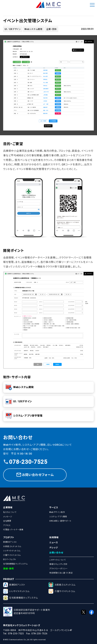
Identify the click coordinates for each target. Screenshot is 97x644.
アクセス (7, 525)
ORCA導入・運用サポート (60, 521)
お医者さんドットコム (12, 546)
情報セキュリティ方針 (58, 564)
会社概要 (7, 521)
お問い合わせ (56, 553)
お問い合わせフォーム (35, 475)
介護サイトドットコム (12, 555)
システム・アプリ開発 (58, 517)
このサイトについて (57, 560)
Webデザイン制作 (57, 512)
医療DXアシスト (10, 542)
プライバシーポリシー (58, 569)
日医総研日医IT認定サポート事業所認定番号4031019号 (27, 612)
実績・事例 (8, 569)
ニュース (54, 542)
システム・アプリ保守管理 (24, 416)
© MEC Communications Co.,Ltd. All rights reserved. (25, 640)
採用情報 (54, 537)
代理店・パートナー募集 (13, 530)
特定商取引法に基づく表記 (61, 573)
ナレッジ (54, 548)
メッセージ (8, 517)
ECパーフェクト (10, 559)
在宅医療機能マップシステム (15, 564)
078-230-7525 (25, 462)
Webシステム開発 (33, 29)
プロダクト (9, 537)
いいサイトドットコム (12, 551)
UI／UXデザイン (13, 29)
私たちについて (10, 512)
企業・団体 (52, 29)
